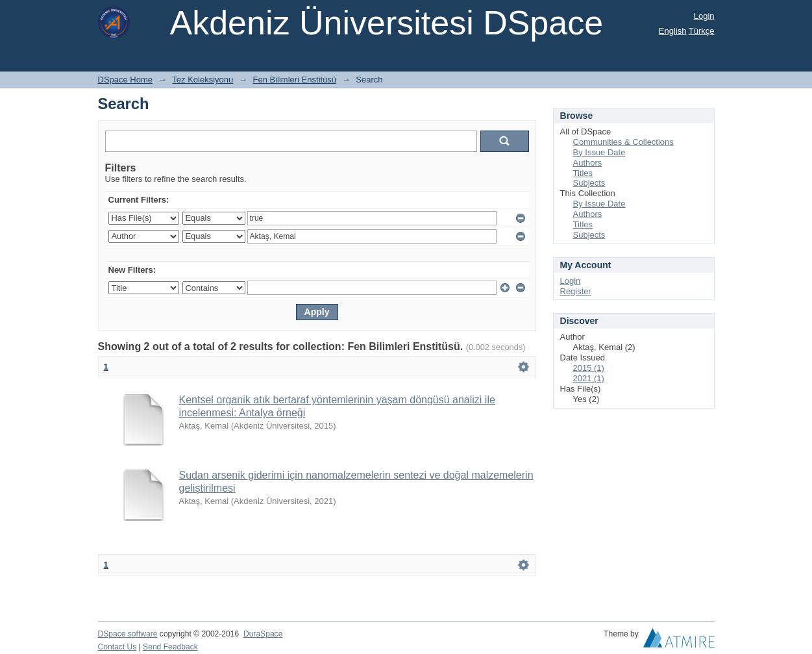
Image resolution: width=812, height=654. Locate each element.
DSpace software (128, 634)
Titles (583, 173)
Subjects (589, 183)
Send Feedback (170, 647)
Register (576, 291)
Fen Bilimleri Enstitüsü (295, 80)
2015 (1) (589, 368)
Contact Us (117, 647)
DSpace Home (126, 80)
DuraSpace (263, 634)
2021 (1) (589, 378)
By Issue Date (599, 152)
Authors (588, 163)
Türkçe (702, 31)
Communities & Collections (623, 142)
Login (704, 16)
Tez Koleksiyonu (203, 80)
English (673, 31)
